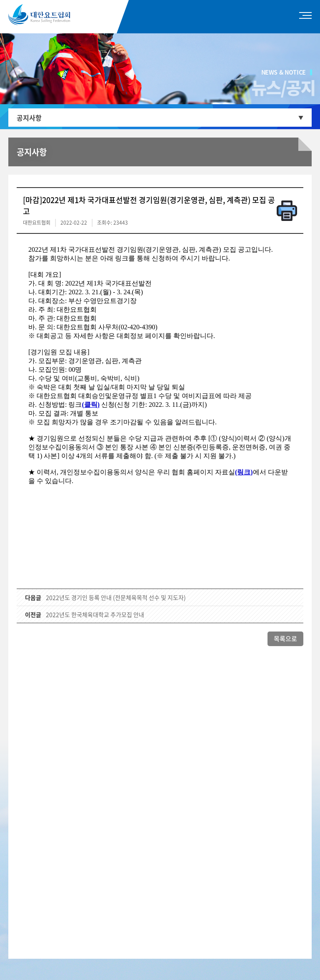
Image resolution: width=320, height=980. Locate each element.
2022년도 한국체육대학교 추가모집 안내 (95, 614)
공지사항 (29, 118)
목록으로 (285, 639)
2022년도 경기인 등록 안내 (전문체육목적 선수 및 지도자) (116, 597)
